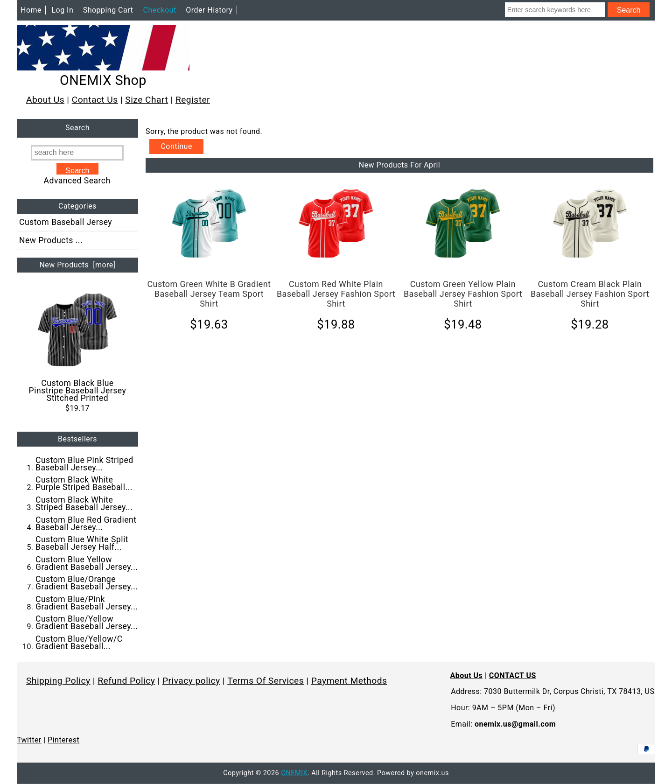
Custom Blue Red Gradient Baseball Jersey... (86, 524)
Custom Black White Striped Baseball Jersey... (84, 504)
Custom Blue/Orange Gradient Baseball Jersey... (87, 583)
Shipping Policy (58, 681)
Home (31, 10)
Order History (209, 10)
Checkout (160, 10)
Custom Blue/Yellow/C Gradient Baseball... (79, 643)
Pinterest (63, 740)
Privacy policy (191, 681)
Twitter (29, 740)
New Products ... (51, 240)
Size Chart (147, 100)
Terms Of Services (266, 681)
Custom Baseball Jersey (66, 222)
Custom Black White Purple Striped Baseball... (84, 483)
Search (77, 128)
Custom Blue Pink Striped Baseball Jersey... (84, 464)
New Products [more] (77, 265)
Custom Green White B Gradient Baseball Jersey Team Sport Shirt (209, 294)
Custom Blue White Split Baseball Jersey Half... (82, 543)
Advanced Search (77, 181)
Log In (62, 10)
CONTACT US (513, 675)
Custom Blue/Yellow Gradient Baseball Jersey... (87, 623)
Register (193, 100)
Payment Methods (349, 681)
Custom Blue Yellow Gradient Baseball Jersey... (87, 563)
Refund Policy (126, 681)
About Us (45, 100)
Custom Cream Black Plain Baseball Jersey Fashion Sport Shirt (590, 294)
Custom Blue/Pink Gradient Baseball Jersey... (87, 603)
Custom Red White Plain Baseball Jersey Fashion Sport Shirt (336, 294)
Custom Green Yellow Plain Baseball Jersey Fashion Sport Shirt (463, 294)
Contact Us (95, 100)
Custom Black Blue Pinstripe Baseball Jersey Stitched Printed (78, 346)
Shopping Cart (108, 10)
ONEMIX (294, 773)
